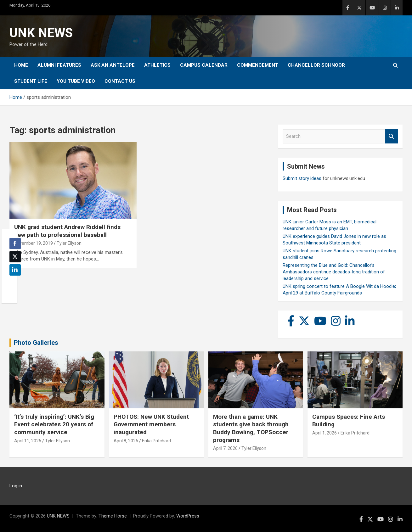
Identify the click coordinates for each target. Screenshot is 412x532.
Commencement (258, 65)
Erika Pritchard (156, 441)
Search (392, 136)
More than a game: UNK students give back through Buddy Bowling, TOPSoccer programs (251, 428)
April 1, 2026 (325, 433)
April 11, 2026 (28, 441)
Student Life (31, 81)
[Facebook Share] (15, 244)
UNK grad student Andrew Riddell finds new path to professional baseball (67, 231)
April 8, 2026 (126, 441)
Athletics (157, 65)
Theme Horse (113, 516)
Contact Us (120, 81)
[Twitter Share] (15, 257)
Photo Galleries (36, 343)
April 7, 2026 (225, 448)
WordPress (188, 516)
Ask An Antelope (113, 65)
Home (21, 65)
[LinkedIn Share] (15, 270)
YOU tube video (76, 81)
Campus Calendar (204, 65)
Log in (16, 486)
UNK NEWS (41, 33)
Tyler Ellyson (69, 243)
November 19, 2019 (34, 243)
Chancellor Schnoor (316, 65)
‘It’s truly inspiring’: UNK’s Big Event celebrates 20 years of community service (54, 424)
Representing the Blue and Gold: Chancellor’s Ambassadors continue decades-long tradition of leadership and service (334, 272)
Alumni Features (59, 65)
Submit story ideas (302, 178)
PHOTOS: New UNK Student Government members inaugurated (151, 424)
